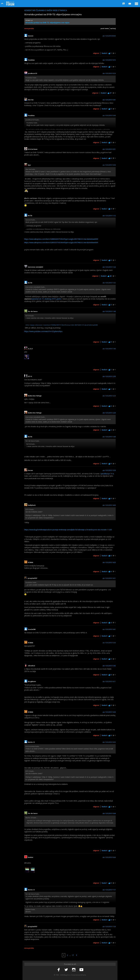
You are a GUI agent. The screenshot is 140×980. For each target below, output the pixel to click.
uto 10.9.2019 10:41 (109, 100)
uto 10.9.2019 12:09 (109, 376)
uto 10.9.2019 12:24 (109, 396)
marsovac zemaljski (35, 267)
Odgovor (96, 53)
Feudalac (31, 60)
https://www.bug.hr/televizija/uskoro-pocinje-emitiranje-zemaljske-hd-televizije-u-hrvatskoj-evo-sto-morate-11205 (68, 530)
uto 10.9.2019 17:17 (109, 890)
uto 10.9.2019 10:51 (109, 149)
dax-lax (31, 100)
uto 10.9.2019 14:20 (109, 562)
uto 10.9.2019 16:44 (109, 813)
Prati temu (105, 28)
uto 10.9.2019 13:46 (109, 437)
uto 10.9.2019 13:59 (109, 470)
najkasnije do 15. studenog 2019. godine (46, 299)
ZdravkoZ (31, 666)
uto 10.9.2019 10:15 (109, 60)
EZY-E (31, 376)
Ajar (29, 165)
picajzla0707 (33, 578)
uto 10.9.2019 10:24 (109, 74)
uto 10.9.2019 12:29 (109, 413)
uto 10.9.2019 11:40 (109, 312)
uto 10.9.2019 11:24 (109, 267)
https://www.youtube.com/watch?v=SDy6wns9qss (43, 331)
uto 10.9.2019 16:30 (109, 712)
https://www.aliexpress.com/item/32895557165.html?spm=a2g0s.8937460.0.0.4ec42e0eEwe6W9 (61, 242)
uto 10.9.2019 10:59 (109, 165)
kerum (30, 470)
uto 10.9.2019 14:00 (109, 505)
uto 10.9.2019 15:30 (109, 643)
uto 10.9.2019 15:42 (109, 666)
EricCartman (33, 149)
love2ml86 (32, 629)
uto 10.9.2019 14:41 (109, 629)
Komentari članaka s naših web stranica (46, 10)
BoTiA (30, 216)
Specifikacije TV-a (107, 474)
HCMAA (30, 562)
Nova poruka (29, 28)
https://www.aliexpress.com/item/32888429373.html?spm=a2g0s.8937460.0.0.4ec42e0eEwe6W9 (61, 239)
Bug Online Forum (10, 4)
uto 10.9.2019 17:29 (109, 927)
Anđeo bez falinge (35, 396)
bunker (31, 857)
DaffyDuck (32, 505)
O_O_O (31, 349)
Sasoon (31, 36)
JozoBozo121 (33, 74)
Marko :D (31, 742)
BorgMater (32, 682)
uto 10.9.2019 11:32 (109, 283)
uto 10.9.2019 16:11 (109, 682)
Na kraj (113, 28)
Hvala (104, 53)
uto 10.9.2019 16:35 (109, 742)
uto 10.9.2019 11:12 (109, 216)
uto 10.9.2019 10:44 (109, 116)
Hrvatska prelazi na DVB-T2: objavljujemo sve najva (47, 23)
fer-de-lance (33, 312)
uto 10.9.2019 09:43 (109, 36)
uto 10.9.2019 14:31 (109, 578)
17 (73, 955)
